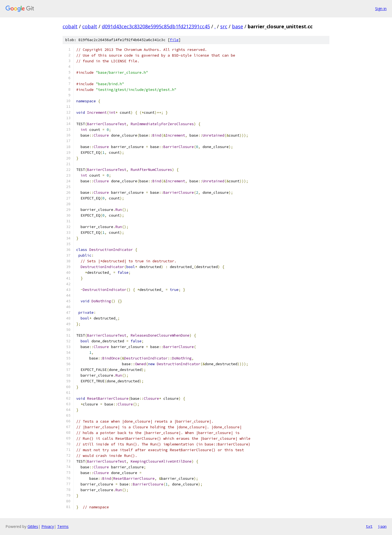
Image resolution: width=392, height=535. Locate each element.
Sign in (381, 9)
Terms (63, 526)
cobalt (70, 26)
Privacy (48, 526)
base (238, 26)
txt (369, 526)
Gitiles (33, 526)
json (382, 526)
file (174, 40)
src (224, 26)
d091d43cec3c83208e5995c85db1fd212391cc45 (156, 26)
